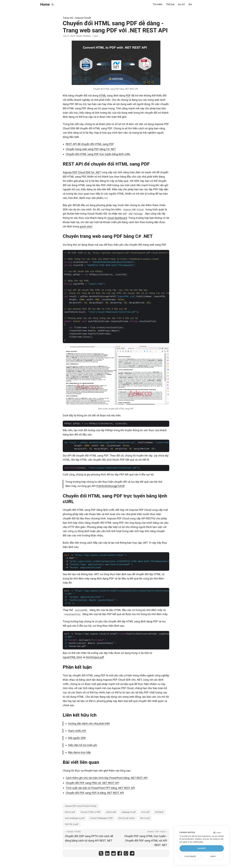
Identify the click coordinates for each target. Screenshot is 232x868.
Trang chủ (68, 18)
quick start (86, 226)
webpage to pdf (129, 812)
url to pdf (145, 812)
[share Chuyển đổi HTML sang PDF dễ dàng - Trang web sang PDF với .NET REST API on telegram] (132, 854)
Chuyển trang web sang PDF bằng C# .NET (91, 149)
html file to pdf (72, 824)
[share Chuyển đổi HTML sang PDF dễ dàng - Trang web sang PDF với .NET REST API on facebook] (120, 854)
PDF (128, 96)
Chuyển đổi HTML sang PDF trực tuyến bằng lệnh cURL (98, 154)
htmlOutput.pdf (95, 657)
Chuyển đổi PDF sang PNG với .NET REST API (92, 783)
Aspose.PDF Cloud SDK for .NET (82, 172)
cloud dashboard (117, 218)
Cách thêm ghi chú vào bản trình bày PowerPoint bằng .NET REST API (107, 778)
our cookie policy (196, 842)
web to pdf (111, 812)
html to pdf (70, 812)
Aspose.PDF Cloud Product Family (81, 806)
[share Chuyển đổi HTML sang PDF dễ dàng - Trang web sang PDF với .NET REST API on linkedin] (107, 854)
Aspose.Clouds (83, 18)
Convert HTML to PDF (90, 812)
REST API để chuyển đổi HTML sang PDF (90, 144)
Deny (213, 856)
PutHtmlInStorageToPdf (110, 486)
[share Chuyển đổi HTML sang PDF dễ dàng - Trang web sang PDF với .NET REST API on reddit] (113, 854)
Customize (190, 856)
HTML (103, 96)
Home (45, 4)
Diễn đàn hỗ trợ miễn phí (83, 745)
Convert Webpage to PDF (101, 818)
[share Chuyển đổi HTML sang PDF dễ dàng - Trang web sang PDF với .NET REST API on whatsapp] (126, 854)
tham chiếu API (77, 731)
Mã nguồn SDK (77, 738)
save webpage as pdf (75, 818)
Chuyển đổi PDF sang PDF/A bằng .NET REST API (95, 793)
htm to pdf (145, 818)
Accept (202, 848)
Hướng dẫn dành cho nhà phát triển (89, 724)
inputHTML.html (72, 657)
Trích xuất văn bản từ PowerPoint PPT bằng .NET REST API (100, 788)
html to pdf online (127, 818)
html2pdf (159, 812)
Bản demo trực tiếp (80, 752)
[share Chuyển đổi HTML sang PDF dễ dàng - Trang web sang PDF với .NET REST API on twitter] (101, 854)
